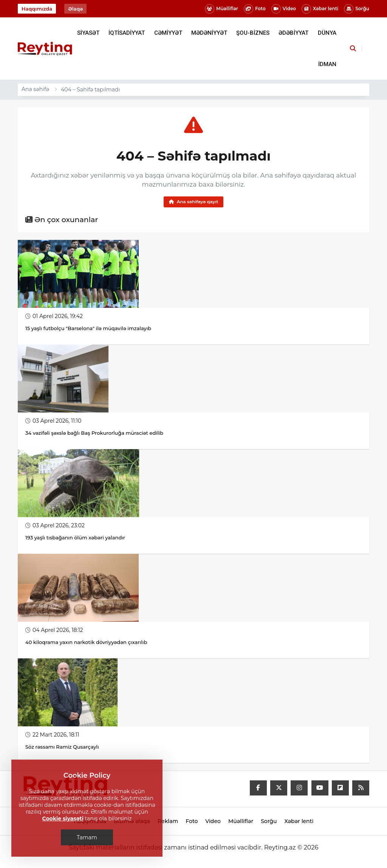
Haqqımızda (37, 9)
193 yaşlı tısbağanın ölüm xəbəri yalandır (75, 538)
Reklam (168, 822)
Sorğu (357, 9)
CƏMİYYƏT (168, 33)
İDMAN (327, 64)
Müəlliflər (221, 9)
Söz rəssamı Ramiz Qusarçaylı (63, 748)
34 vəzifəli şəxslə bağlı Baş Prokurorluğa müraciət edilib (94, 434)
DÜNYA (327, 33)
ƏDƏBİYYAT (293, 33)
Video (284, 9)
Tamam (87, 837)
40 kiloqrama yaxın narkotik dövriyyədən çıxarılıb (86, 643)
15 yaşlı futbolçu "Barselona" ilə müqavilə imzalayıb (88, 329)
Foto (255, 9)
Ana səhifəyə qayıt (193, 202)
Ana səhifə (35, 89)
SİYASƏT (88, 33)
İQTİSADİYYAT (127, 33)
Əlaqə (75, 9)
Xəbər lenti (320, 9)
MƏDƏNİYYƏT (209, 33)
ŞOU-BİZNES (253, 33)
